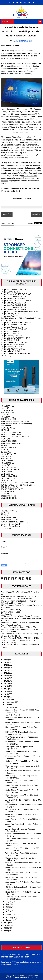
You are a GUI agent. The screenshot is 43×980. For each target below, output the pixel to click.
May (8, 910)
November (10, 702)
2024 (6, 665)
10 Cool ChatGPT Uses (10, 612)
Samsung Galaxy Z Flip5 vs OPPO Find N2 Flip (20, 638)
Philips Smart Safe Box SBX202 (14, 307)
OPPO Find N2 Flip (9, 643)
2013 (6, 694)
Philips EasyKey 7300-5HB (12, 336)
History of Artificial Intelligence (13, 610)
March (9, 915)
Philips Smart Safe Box (10, 331)
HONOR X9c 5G (8, 417)
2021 (6, 673)
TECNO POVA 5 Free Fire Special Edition (18, 485)
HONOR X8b (6, 459)
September (11, 707)
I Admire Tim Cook (13, 715)
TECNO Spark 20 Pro (10, 487)
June (8, 907)
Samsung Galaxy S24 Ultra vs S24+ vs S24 (18, 627)
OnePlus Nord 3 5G (9, 476)
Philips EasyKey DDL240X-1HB (14, 309)
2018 (6, 681)
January (9, 920)
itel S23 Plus (6, 452)
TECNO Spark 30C (9, 419)
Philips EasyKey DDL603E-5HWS (15, 342)
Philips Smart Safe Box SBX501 (14, 290)
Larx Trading (6, 356)
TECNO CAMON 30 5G (10, 448)
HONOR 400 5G (8, 413)
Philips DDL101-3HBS (10, 340)
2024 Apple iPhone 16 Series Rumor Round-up (20, 616)
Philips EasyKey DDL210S (12, 347)
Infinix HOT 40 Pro (8, 496)
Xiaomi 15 (5, 408)
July (8, 904)
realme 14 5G (6, 415)
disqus (30, 223)
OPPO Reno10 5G (8, 472)
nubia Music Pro (7, 410)
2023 (6, 668)
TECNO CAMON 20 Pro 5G (12, 489)
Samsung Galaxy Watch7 (11, 524)
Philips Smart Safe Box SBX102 (14, 296)
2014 (6, 692)
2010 (6, 925)
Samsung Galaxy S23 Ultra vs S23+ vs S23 (18, 640)
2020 (6, 676)
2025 (6, 662)
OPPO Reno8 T (7, 481)
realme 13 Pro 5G (8, 428)
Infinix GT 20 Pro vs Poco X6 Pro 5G (16, 437)
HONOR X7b (6, 456)
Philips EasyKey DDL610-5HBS (14, 303)
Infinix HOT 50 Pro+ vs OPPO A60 (15, 421)
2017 (6, 684)
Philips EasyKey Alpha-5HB (12, 327)
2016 (6, 686)
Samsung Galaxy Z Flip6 (11, 435)
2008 (6, 931)
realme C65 (6, 439)
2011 (6, 923)
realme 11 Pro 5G (8, 492)
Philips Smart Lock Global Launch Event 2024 (19, 312)
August (9, 902)
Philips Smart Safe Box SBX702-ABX (16, 323)
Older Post (37, 214)
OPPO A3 (5, 430)
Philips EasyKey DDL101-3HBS (14, 305)
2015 (6, 689)
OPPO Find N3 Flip (9, 467)
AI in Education (7, 614)
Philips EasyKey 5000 (10, 316)
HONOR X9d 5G (8, 406)
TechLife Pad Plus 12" (10, 520)
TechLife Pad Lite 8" (9, 517)
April (8, 912)
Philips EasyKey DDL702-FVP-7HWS (16, 294)
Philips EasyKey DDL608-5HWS (14, 329)
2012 (6, 697)
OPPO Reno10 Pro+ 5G (11, 470)
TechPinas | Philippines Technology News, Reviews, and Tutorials (21, 977)
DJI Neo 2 (5, 513)
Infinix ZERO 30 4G (9, 498)
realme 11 (5, 494)
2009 (6, 928)
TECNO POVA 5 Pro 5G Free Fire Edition (18, 483)
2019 (6, 678)
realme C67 (6, 465)
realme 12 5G (6, 450)
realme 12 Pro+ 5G (9, 454)
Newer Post (7, 214)
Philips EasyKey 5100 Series (13, 345)
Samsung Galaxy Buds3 (11, 526)
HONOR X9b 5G (8, 463)
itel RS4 (4, 445)
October (9, 705)
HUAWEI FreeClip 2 (9, 511)
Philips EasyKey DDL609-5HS (13, 314)
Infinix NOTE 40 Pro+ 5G (11, 443)
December (10, 699)
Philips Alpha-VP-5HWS (11, 351)
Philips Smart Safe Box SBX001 (14, 325)
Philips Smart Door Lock (11, 334)
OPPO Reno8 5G (8, 478)
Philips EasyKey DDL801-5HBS (14, 298)
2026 (6, 660)
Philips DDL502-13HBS (10, 292)
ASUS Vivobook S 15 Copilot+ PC (15, 522)
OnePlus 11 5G (7, 474)
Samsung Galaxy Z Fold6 (11, 432)
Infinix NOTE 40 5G (9, 441)
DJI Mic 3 (5, 515)
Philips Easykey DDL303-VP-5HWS (15, 338)
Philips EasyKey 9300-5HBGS (13, 349)
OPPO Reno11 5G (8, 461)
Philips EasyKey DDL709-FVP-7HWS (16, 353)
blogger (38, 223)
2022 (6, 670)
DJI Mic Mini (6, 528)
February (10, 918)
